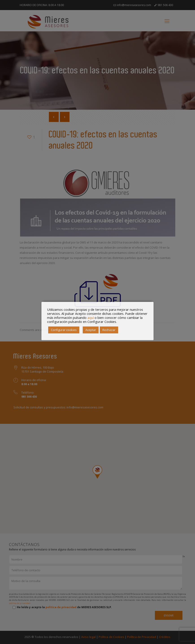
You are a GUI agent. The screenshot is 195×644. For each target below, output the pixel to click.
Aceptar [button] (91, 330)
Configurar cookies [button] (64, 330)
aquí (91, 318)
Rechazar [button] (109, 330)
